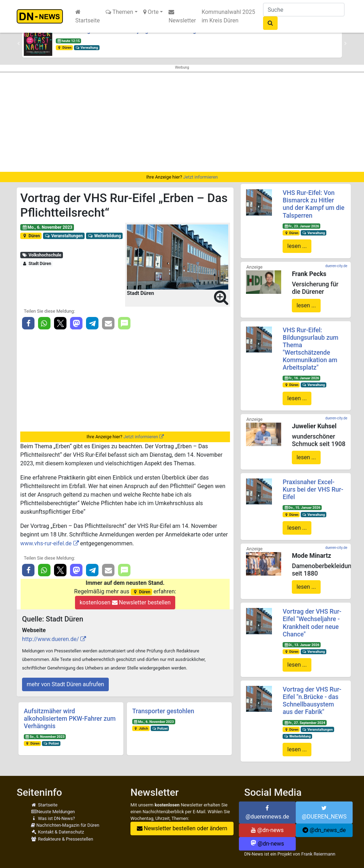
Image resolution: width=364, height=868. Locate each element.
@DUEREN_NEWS (324, 813)
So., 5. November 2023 (45, 737)
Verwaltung (87, 47)
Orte (151, 12)
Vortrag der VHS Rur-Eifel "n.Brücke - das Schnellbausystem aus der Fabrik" (312, 701)
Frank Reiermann (318, 854)
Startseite (88, 16)
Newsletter (182, 16)
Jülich (141, 728)
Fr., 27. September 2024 (305, 723)
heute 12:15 (69, 41)
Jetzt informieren (200, 177)
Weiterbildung (104, 236)
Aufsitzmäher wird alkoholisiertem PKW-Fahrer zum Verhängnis (70, 719)
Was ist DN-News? (53, 818)
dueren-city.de (336, 266)
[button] (18, 43)
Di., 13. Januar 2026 (302, 645)
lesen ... (297, 246)
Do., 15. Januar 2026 (302, 507)
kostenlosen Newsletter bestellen (125, 602)
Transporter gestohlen (163, 711)
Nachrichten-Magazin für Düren (65, 825)
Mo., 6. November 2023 (47, 227)
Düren (64, 47)
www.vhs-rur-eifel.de (46, 543)
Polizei (51, 743)
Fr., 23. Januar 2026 (301, 226)
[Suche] (304, 10)
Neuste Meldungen (53, 812)
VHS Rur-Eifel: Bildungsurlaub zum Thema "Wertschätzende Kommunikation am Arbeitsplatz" (311, 349)
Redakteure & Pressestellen (62, 839)
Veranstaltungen (64, 236)
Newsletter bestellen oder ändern (182, 828)
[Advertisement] (182, 122)
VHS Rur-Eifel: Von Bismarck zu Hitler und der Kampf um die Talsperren (314, 204)
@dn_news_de (324, 830)
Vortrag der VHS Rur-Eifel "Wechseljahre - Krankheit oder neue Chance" (312, 623)
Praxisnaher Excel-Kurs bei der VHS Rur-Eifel (313, 489)
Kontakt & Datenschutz (57, 832)
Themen (119, 12)
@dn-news (267, 830)
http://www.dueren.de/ (50, 639)
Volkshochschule (42, 255)
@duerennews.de (267, 813)
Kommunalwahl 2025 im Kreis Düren (228, 16)
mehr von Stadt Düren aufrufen (65, 684)
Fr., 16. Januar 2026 (301, 378)
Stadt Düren (37, 264)
